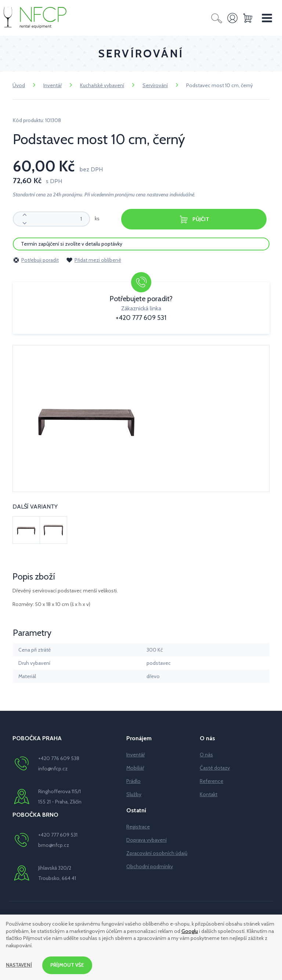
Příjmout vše (69, 965)
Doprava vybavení (147, 840)
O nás (206, 754)
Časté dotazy (215, 767)
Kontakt (209, 794)
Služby (134, 794)
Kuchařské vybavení (102, 85)
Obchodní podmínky (150, 866)
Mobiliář (135, 767)
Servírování (155, 85)
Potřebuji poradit (36, 260)
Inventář (53, 85)
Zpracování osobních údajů (157, 853)
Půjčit (194, 219)
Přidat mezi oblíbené (94, 260)
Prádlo (133, 781)
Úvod (19, 85)
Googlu (190, 930)
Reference (211, 781)
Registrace (138, 826)
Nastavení (19, 965)
